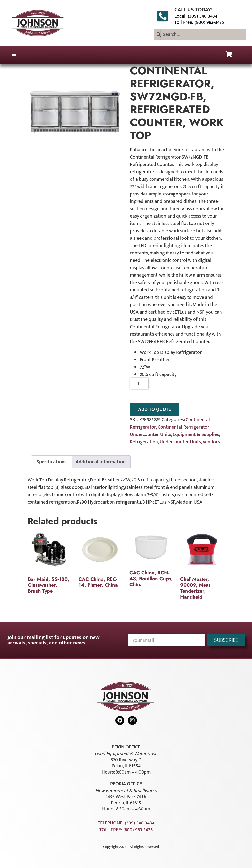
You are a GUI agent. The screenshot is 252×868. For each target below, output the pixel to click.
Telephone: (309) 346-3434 (126, 823)
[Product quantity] (139, 384)
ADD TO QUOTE (154, 409)
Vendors (211, 442)
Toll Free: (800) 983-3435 (199, 22)
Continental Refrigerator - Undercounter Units (171, 431)
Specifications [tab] (52, 462)
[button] (14, 55)
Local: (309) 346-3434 (196, 16)
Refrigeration (144, 442)
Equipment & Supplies (196, 434)
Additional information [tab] (101, 462)
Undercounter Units (180, 442)
